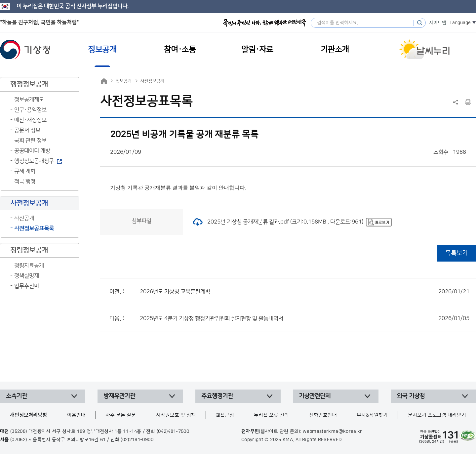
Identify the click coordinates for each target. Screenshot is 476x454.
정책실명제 (27, 276)
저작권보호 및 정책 (176, 415)
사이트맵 (438, 23)
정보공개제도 (29, 100)
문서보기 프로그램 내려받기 (437, 415)
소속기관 (17, 396)
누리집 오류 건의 (271, 415)
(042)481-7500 (173, 432)
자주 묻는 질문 (121, 415)
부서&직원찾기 (372, 415)
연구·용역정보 (30, 110)
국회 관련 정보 (30, 141)
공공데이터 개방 (32, 151)
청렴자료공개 (29, 266)
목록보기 (456, 253)
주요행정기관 (217, 396)
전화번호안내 (323, 415)
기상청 (25, 50)
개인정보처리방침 (28, 415)
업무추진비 (27, 286)
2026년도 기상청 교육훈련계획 (305, 292)
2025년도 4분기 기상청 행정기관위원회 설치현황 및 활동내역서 (305, 318)
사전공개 (24, 218)
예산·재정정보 (30, 120)
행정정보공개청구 (34, 161)
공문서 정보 (27, 130)
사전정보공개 (152, 81)
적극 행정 (25, 182)
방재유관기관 (119, 396)
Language (460, 23)
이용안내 (76, 415)
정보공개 (124, 81)
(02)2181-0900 (137, 440)
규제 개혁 (25, 171)
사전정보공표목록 (34, 228)
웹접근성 (225, 415)
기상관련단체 (315, 396)
